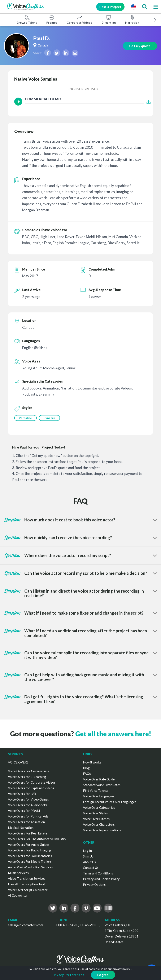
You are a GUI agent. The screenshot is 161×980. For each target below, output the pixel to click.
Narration (132, 19)
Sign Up (88, 856)
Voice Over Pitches (96, 819)
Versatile (25, 418)
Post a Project (110, 7)
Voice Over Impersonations (102, 830)
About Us (89, 862)
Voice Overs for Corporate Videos (32, 782)
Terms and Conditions (98, 873)
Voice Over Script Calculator (28, 890)
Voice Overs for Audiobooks (28, 805)
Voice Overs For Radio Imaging (30, 850)
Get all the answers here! (113, 734)
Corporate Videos (79, 19)
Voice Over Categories (99, 807)
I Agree (103, 975)
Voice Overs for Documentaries (30, 856)
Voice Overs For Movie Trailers (30, 861)
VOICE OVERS (18, 762)
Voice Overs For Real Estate (28, 833)
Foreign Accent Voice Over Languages (110, 802)
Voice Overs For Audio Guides (29, 845)
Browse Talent (27, 19)
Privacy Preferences (68, 975)
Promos (52, 19)
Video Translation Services (27, 878)
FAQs (87, 774)
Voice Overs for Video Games (28, 799)
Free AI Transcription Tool (26, 884)
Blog (86, 768)
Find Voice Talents (96, 790)
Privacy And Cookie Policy (101, 879)
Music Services (18, 873)
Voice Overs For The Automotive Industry (37, 839)
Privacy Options (94, 885)
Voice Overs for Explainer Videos (31, 788)
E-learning (109, 19)
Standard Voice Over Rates (102, 785)
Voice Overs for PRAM (24, 811)
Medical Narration (21, 828)
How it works (92, 762)
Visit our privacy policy (115, 969)
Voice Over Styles (95, 813)
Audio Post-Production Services (30, 867)
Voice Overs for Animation (26, 822)
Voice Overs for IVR (22, 794)
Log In (87, 851)
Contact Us (91, 868)
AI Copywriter (18, 895)
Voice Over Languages (99, 796)
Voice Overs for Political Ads (28, 816)
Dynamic (49, 418)
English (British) (83, 89)
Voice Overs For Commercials (28, 771)
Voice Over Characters (99, 824)
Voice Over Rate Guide (99, 779)
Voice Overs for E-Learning (27, 777)
